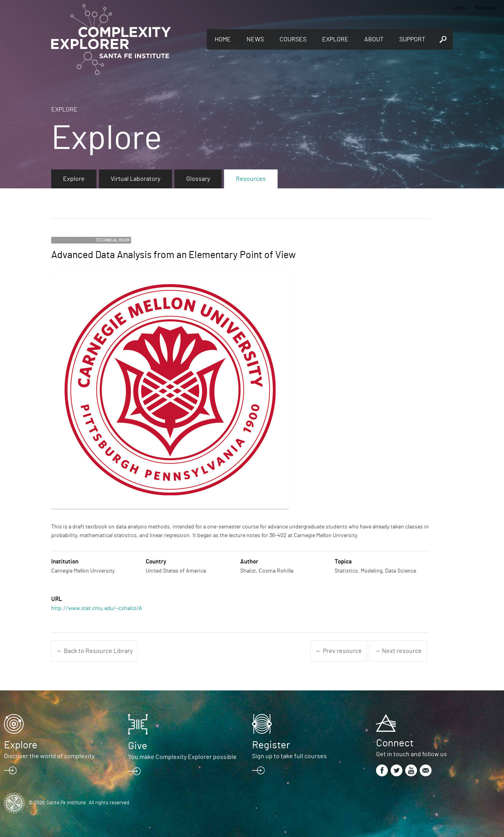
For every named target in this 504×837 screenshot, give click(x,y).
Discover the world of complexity (49, 756)
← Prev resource (339, 651)
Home (223, 39)
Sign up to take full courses (289, 756)
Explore (335, 39)
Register (485, 8)
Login (459, 8)
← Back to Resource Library (94, 651)
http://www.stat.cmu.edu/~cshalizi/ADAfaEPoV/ (110, 608)
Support (412, 39)
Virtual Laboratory (135, 179)
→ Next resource (398, 651)
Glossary (198, 179)
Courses (293, 39)
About (374, 39)
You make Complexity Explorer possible (182, 757)
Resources (251, 179)
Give (138, 746)
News (255, 39)
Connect (395, 743)
